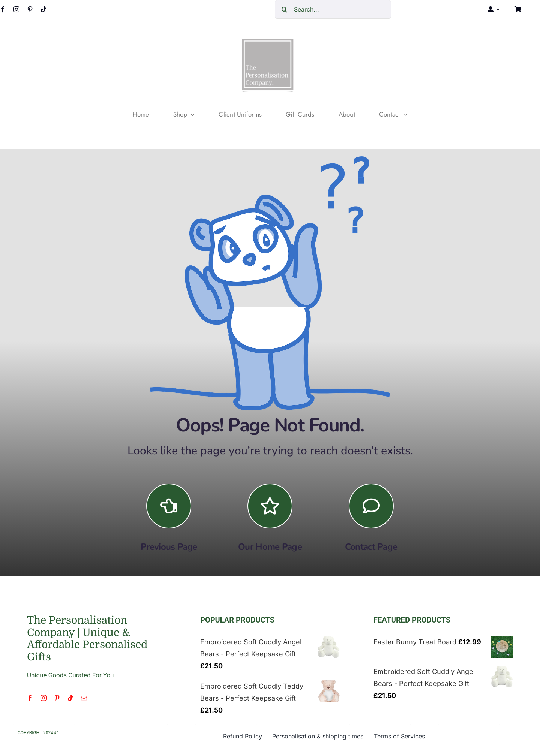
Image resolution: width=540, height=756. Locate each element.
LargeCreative (76, 733)
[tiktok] (43, 9)
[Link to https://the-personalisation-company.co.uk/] (270, 506)
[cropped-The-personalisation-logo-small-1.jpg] (268, 41)
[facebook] (30, 698)
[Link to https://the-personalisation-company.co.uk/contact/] (371, 506)
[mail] (84, 698)
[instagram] (16, 9)
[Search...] (333, 9)
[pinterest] (30, 9)
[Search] (284, 9)
